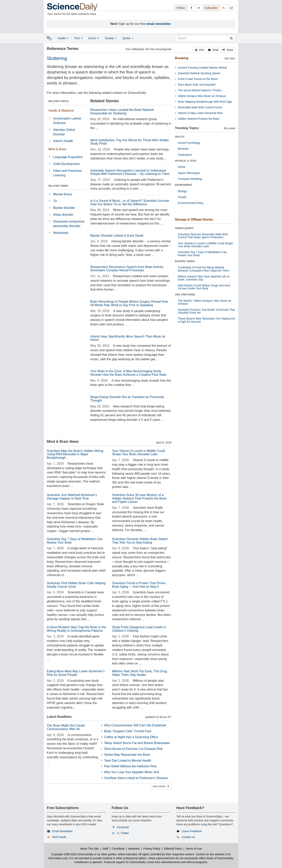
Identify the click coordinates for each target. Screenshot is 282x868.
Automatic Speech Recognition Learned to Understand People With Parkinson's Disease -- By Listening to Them (130, 172)
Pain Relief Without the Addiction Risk (130, 766)
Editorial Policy (173, 849)
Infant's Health (63, 141)
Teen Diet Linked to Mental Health (128, 761)
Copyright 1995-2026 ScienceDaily (72, 854)
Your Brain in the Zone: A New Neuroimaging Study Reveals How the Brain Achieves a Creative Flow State (128, 373)
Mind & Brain (57, 149)
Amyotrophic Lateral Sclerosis (67, 121)
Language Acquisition (68, 157)
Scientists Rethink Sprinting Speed (199, 73)
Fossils (182, 197)
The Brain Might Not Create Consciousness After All (66, 727)
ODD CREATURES (185, 295)
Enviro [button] (94, 38)
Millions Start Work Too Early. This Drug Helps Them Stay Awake (140, 673)
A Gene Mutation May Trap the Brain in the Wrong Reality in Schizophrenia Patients (76, 629)
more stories (161, 786)
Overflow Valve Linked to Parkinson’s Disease (136, 778)
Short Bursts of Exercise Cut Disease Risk (133, 749)
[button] (200, 50)
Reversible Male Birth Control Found (200, 107)
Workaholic (61, 233)
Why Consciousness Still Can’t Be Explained (135, 725)
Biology (182, 191)
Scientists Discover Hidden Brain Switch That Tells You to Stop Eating (140, 541)
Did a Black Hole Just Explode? (197, 85)
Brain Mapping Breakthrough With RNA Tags (205, 102)
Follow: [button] (181, 8)
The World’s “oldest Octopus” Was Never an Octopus (205, 302)
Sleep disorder (63, 215)
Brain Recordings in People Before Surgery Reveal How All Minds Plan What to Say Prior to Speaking (129, 303)
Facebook (123, 827)
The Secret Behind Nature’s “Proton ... (201, 90)
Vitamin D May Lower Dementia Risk (200, 113)
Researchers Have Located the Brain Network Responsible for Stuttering (122, 112)
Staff (105, 849)
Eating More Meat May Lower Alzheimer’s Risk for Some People (76, 673)
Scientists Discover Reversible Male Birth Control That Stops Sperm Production (203, 236)
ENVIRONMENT (184, 185)
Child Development (66, 164)
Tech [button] (78, 38)
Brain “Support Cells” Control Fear (128, 731)
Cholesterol (185, 155)
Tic (55, 201)
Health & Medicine (61, 111)
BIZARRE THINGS (185, 261)
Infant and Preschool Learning (67, 173)
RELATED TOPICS (59, 101)
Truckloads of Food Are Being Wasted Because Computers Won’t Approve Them (203, 269)
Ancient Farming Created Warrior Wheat (202, 68)
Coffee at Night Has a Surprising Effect (131, 737)
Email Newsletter (62, 831)
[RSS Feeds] (224, 8)
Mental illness (63, 194)
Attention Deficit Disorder (64, 132)
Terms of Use (194, 849)
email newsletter (159, 24)
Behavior (183, 149)
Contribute (118, 849)
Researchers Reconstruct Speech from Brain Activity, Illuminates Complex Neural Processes (127, 269)
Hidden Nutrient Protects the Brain (199, 119)
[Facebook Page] (191, 8)
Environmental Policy (191, 203)
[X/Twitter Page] (199, 8)
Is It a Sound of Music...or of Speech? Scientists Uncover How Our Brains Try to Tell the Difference (130, 202)
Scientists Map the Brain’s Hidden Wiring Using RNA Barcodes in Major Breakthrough (75, 454)
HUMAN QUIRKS (184, 228)
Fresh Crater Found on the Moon (198, 79)
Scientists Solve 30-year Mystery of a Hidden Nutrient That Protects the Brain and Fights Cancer (139, 498)
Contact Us (188, 837)
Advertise (134, 849)
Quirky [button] (128, 38)
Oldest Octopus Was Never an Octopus (202, 96)
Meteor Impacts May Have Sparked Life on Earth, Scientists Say (204, 278)
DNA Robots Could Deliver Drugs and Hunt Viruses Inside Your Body (204, 287)
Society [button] (111, 38)
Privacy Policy (152, 849)
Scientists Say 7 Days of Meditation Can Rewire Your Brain (202, 254)
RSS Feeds (59, 837)
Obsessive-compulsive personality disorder (69, 224)
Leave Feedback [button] (192, 831)
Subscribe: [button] (211, 8)
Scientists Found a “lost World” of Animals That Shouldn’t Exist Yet (206, 311)
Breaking (182, 58)
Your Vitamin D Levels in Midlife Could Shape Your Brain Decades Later (138, 453)
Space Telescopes (189, 173)
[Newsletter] (231, 8)
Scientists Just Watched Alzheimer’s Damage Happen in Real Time (72, 497)
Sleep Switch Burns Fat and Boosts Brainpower (137, 743)
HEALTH (180, 137)
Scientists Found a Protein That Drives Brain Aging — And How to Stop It (139, 585)
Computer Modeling (190, 179)
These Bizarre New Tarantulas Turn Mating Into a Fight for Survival (206, 320)
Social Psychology (189, 143)
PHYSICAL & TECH (185, 161)
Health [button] (63, 38)
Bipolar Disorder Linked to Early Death (117, 236)
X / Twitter (123, 833)
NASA (182, 167)
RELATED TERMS (58, 186)
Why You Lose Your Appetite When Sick (132, 772)
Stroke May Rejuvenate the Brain (127, 755)
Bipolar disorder (64, 208)
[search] (231, 38)
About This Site (89, 849)
